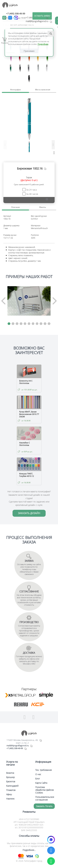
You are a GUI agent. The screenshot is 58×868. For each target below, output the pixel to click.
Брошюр (10, 777)
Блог (38, 779)
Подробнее (43, 44)
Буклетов (11, 781)
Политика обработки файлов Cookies (44, 790)
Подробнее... (29, 850)
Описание (15, 207)
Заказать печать (44, 806)
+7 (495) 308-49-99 (16, 14)
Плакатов (11, 790)
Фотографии (15, 90)
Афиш (9, 794)
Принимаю (29, 51)
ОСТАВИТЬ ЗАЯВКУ (42, 16)
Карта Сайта (41, 783)
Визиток (10, 773)
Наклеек (10, 799)
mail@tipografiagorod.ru (18, 746)
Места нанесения (43, 90)
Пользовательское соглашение (45, 798)
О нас (38, 774)
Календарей (12, 786)
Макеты (43, 207)
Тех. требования (43, 770)
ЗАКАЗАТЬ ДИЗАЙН (29, 513)
